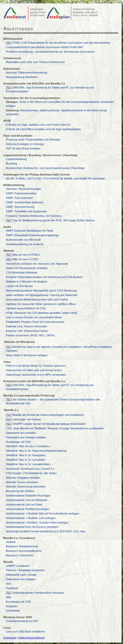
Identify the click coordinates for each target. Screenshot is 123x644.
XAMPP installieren (18, 566)
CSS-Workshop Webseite (22, 273)
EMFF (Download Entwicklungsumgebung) (32, 235)
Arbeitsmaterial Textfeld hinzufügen (27, 509)
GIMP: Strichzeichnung (20, 207)
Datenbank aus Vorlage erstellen (26, 437)
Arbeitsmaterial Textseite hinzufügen (28, 496)
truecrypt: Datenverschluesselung (26, 73)
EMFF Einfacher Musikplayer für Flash (30, 231)
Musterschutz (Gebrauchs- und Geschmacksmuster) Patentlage (45, 168)
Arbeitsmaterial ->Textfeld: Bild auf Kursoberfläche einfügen (42, 514)
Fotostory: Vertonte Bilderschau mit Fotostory (34, 216)
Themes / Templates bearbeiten (25, 570)
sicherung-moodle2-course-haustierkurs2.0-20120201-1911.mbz (46, 531)
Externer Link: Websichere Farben (27, 331)
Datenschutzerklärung (32, 638)
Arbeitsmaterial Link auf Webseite (27, 500)
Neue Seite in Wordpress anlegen (27, 355)
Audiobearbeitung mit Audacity (25, 244)
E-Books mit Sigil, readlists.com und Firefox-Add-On (38, 125)
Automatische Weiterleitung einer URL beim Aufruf (37, 300)
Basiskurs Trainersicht (19, 555)
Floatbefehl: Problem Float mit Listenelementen (35, 322)
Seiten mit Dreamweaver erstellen (27, 268)
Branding (11, 164)
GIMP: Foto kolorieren (19, 198)
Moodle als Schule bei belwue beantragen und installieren (45, 415)
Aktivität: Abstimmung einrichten (26, 487)
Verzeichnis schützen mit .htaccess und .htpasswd (37, 264)
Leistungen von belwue (23, 419)
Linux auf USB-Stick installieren (25, 632)
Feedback (12, 588)
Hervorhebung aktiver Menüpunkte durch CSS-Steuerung (41, 291)
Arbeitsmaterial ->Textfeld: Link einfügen (31, 518)
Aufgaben (12, 606)
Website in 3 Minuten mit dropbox (26, 282)
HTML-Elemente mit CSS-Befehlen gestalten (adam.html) (41, 313)
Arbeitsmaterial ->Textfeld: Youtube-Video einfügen (37, 523)
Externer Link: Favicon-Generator (26, 326)
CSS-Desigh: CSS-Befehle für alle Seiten (31, 473)
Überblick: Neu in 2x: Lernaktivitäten (28, 464)
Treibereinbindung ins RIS (22, 621)
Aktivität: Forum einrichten (22, 482)
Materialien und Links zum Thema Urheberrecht (35, 62)
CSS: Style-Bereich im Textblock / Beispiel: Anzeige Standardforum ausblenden (55, 428)
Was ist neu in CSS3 (25, 259)
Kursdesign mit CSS (18, 442)
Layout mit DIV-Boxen (19, 286)
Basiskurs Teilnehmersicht (22, 546)
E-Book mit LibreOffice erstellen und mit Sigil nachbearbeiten (43, 129)
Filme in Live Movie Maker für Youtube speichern (36, 366)
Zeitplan (11, 542)
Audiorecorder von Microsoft (23, 240)
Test (8, 584)
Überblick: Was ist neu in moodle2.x (28, 446)
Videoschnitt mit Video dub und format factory (34, 370)
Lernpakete (13, 611)
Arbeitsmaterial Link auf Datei (24, 505)
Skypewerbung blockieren (22, 77)
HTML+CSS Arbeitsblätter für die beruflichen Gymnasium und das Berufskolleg (58, 43)
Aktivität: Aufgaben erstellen (23, 478)
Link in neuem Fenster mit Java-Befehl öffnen (34, 317)
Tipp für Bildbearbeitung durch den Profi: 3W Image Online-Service (54, 220)
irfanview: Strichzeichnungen (24, 189)
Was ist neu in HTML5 (26, 255)
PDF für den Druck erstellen (23, 149)
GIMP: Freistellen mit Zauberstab (26, 211)
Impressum (10, 638)
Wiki (8, 597)
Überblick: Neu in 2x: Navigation (26, 455)
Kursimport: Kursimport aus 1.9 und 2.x (30, 469)
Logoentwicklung (16, 159)
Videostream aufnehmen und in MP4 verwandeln (36, 375)
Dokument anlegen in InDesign (25, 144)
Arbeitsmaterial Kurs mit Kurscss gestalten (32, 527)
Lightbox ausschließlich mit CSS (26, 308)
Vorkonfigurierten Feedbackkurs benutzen (38, 593)
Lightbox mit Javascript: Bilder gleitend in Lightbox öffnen (41, 304)
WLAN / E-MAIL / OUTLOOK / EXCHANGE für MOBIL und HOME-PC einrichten (55, 179)
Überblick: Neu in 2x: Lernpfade (25, 460)
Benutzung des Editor (19, 491)
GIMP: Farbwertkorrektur (21, 193)
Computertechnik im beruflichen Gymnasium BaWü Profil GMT (44, 47)
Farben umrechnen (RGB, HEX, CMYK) (30, 335)
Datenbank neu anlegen (21, 579)
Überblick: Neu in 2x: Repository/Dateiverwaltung (36, 451)
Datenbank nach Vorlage (21, 575)
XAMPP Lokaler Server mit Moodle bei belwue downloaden (46, 424)
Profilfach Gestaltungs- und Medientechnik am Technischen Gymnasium (50, 52)
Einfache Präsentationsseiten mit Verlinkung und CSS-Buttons (44, 277)
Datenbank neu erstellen (21, 433)
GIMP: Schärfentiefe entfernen (25, 202)
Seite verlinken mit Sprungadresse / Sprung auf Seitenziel (41, 295)
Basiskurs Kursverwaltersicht (24, 551)
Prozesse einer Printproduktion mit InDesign (33, 140)
